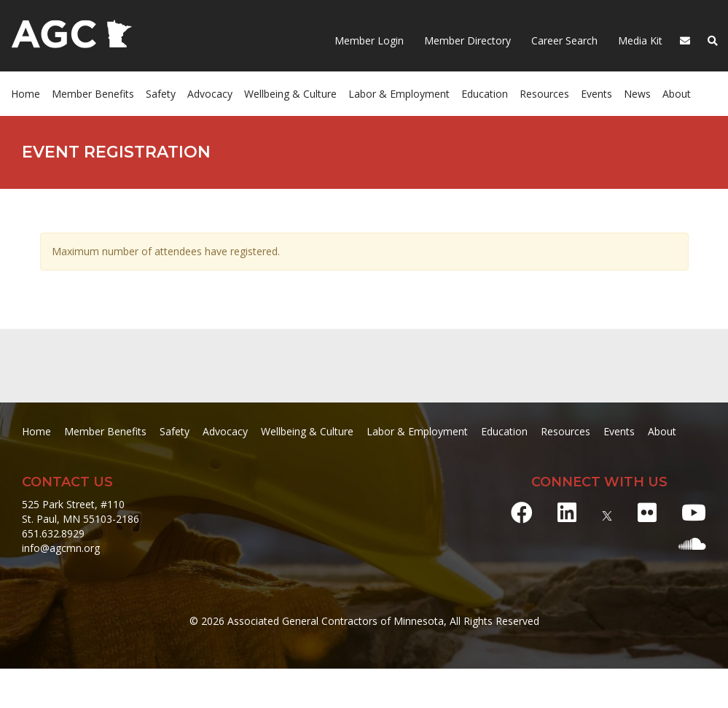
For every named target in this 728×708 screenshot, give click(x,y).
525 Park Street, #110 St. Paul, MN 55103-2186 (81, 511)
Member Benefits (93, 94)
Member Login (369, 40)
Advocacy (210, 94)
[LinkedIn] (567, 512)
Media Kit (639, 40)
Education (485, 94)
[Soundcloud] (692, 544)
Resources (544, 94)
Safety (161, 94)
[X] (607, 512)
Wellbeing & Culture (290, 94)
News (637, 94)
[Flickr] (647, 512)
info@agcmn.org (61, 548)
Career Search (563, 40)
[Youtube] (694, 512)
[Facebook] (522, 512)
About (677, 94)
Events (596, 94)
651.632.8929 (53, 533)
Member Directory (466, 40)
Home (26, 94)
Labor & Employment (399, 94)
